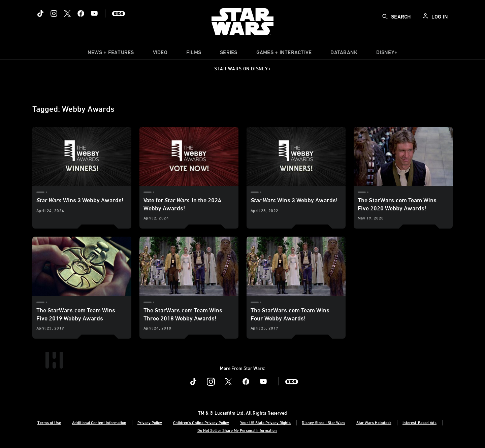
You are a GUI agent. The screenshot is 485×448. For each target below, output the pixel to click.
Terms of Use (49, 422)
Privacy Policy (150, 422)
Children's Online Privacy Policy (201, 422)
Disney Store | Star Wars (324, 422)
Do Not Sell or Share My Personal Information (237, 430)
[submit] (385, 16)
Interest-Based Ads (419, 422)
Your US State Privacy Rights (265, 422)
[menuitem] (160, 54)
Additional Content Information (99, 422)
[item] (111, 54)
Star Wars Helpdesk (374, 422)
